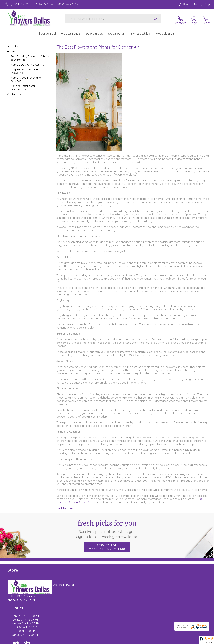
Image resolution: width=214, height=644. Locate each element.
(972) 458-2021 (20, 4)
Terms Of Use (137, 641)
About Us (13, 44)
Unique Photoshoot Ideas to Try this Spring (29, 69)
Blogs (11, 49)
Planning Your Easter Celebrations (23, 85)
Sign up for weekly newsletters (107, 545)
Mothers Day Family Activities (28, 62)
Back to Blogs (65, 506)
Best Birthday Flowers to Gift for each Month (30, 56)
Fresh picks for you (107, 527)
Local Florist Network (180, 641)
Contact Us (14, 92)
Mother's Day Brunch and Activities (26, 77)
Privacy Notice (157, 641)
